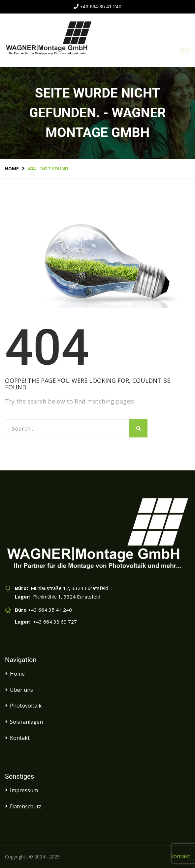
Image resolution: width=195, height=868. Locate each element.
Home (12, 168)
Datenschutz (26, 806)
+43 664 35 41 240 (101, 6)
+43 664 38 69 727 (54, 622)
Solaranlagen (26, 722)
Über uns (21, 690)
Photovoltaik (26, 706)
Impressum (24, 790)
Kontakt (20, 738)
